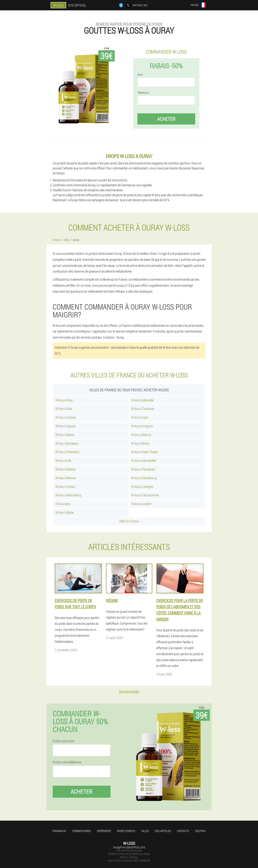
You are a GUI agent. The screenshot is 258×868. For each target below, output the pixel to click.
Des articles (163, 831)
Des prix (200, 831)
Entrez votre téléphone (67, 762)
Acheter (166, 119)
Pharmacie (59, 831)
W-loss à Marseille (142, 400)
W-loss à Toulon (65, 487)
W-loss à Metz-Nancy (68, 495)
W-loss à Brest (140, 443)
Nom (140, 75)
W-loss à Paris (64, 400)
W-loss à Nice (64, 409)
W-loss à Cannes (66, 417)
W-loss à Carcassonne (145, 495)
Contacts (183, 831)
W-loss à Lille (63, 460)
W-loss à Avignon (142, 426)
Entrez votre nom (64, 741)
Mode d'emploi (126, 831)
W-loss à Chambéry (67, 452)
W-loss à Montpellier (144, 460)
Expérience (104, 831)
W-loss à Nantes (65, 469)
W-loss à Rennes (66, 478)
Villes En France (129, 521)
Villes (145, 831)
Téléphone (143, 93)
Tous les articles (129, 691)
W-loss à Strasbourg (144, 478)
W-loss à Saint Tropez (145, 452)
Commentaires (81, 831)
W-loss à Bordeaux (67, 443)
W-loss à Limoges (142, 487)
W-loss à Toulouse (143, 409)
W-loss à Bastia (65, 435)
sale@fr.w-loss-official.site (129, 847)
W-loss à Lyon (140, 417)
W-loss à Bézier (65, 512)
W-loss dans (63, 504)
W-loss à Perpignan (143, 469)
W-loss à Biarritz (141, 435)
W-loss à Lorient (141, 504)
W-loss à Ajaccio (65, 426)
